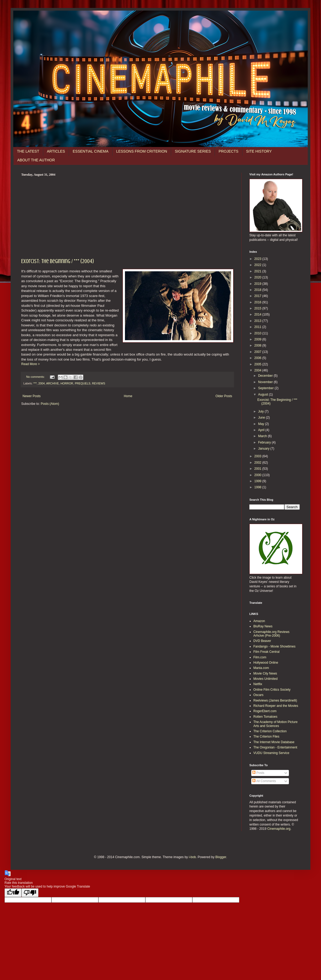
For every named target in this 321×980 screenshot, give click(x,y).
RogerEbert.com (265, 711)
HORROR (67, 383)
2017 (258, 296)
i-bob (192, 857)
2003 (258, 456)
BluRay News (263, 626)
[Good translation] (13, 893)
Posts (258, 773)
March (263, 436)
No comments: (36, 377)
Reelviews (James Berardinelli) (275, 700)
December (266, 376)
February (265, 442)
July (261, 411)
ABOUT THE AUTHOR (36, 160)
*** (35, 383)
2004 (41, 383)
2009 (258, 339)
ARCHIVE (53, 383)
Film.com (260, 657)
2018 (258, 290)
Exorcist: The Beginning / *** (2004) (58, 261)
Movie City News (265, 673)
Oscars (258, 695)
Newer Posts (32, 396)
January (264, 449)
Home (128, 396)
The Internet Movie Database (274, 742)
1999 (258, 481)
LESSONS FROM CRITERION (142, 151)
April (262, 430)
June (262, 418)
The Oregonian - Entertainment (275, 747)
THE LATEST (28, 151)
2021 (258, 271)
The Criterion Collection (270, 731)
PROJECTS (229, 151)
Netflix (258, 684)
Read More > (31, 364)
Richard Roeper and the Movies (276, 706)
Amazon (259, 621)
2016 (258, 302)
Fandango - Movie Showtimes (274, 646)
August (264, 394)
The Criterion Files (266, 737)
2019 (258, 284)
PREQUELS (83, 383)
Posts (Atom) (50, 404)
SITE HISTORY (259, 151)
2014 (258, 314)
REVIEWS (99, 383)
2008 (258, 345)
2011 (258, 327)
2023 (258, 259)
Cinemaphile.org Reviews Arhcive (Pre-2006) (271, 634)
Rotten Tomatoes (265, 717)
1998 (258, 487)
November (266, 382)
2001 (258, 469)
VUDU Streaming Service (271, 753)
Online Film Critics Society (272, 690)
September (266, 388)
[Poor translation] (30, 893)
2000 (258, 475)
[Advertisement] (127, 216)
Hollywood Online (266, 663)
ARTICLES (56, 151)
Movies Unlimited (265, 679)
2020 (258, 277)
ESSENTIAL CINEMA (91, 151)
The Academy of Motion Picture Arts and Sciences (276, 724)
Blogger (221, 857)
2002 (258, 463)
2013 (258, 321)
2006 (258, 358)
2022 (258, 265)
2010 (258, 333)
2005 (258, 364)
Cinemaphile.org (279, 829)
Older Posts (224, 396)
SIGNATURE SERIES (193, 151)
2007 (258, 352)
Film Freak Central (266, 652)
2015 (258, 308)
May (262, 424)
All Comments (264, 781)
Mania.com (261, 668)
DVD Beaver (262, 641)
